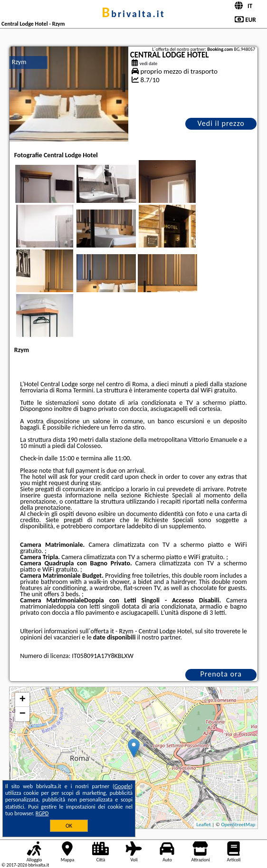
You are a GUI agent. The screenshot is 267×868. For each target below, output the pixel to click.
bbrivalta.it (133, 14)
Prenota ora (221, 674)
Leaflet (203, 825)
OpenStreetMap (238, 825)
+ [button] (23, 700)
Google (123, 786)
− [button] (23, 714)
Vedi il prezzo (221, 123)
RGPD (42, 813)
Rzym (19, 62)
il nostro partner (159, 637)
